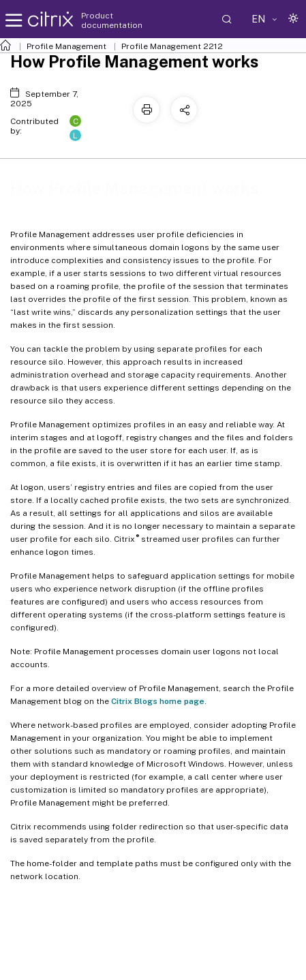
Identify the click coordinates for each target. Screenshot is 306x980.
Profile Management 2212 (172, 46)
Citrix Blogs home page (158, 701)
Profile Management (66, 46)
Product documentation (112, 20)
